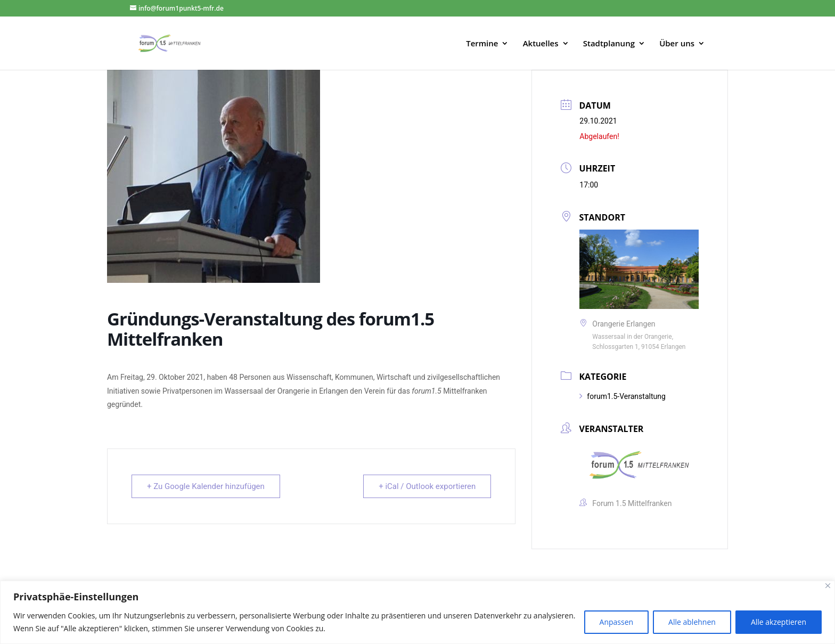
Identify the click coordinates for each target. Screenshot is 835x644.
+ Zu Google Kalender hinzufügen (206, 486)
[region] (418, 612)
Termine (482, 44)
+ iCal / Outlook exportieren (427, 486)
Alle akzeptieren (779, 622)
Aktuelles (541, 44)
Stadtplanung (609, 44)
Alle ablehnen (692, 622)
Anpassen (617, 622)
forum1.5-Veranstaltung (622, 396)
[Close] (828, 586)
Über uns (677, 44)
